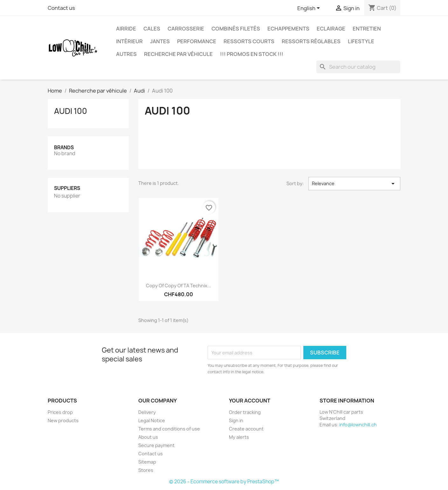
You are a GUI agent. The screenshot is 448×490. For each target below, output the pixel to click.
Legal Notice (152, 420)
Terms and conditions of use (169, 429)
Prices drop (60, 412)
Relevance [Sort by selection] (354, 184)
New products (63, 420)
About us (148, 437)
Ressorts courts (249, 41)
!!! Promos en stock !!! (252, 54)
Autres (126, 54)
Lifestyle (361, 41)
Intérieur (129, 41)
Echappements (288, 29)
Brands (64, 147)
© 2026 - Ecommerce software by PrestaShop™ (224, 482)
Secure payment (156, 445)
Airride (126, 29)
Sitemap (147, 462)
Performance (197, 41)
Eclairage (331, 29)
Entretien (367, 29)
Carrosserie (186, 29)
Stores (146, 470)
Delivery (147, 412)
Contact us (61, 8)
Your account (250, 401)
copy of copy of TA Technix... (179, 286)
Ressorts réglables (311, 41)
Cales (152, 29)
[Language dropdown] (310, 9)
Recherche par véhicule (178, 54)
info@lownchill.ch (358, 425)
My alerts (239, 437)
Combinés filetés (236, 29)
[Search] (358, 67)
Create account (246, 429)
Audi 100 (71, 111)
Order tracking (245, 412)
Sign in (236, 420)
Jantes (160, 41)
